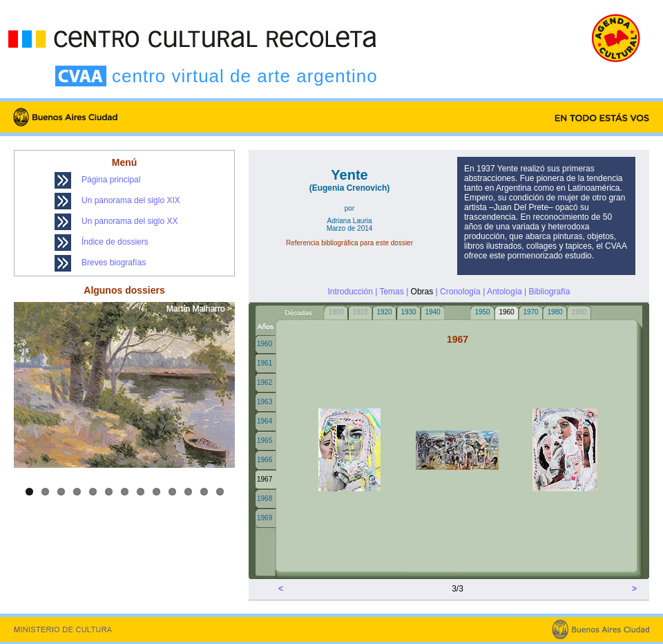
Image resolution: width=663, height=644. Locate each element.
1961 (265, 363)
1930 (408, 312)
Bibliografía (549, 292)
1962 (265, 382)
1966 (265, 460)
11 (188, 492)
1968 (265, 499)
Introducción (350, 292)
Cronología (460, 292)
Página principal (111, 180)
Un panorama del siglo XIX (131, 200)
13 (220, 492)
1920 (384, 312)
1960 (265, 344)
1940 (432, 312)
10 (172, 492)
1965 (265, 441)
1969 (265, 518)
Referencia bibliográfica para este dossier (349, 243)
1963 (265, 402)
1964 (265, 421)
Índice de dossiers (115, 242)
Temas (391, 292)
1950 (482, 312)
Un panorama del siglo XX (129, 221)
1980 (555, 312)
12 (204, 492)
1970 (530, 312)
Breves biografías (114, 263)
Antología (505, 292)
